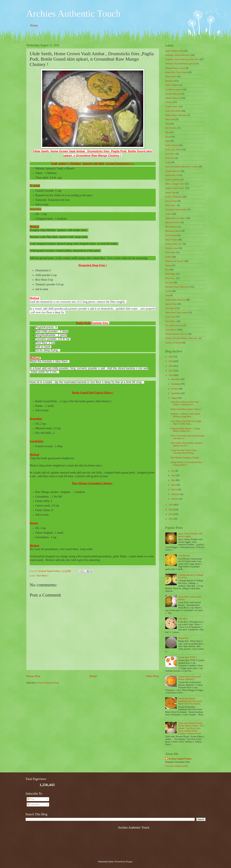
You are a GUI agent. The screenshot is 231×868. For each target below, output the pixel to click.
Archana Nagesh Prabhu (180, 759)
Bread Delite (171, 77)
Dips (167, 132)
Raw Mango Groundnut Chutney (185, 458)
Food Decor (171, 154)
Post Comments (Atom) (49, 683)
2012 (171, 519)
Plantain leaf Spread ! (175, 261)
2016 (171, 375)
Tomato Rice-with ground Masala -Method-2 (189, 678)
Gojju (168, 162)
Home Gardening (173, 180)
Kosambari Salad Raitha (176, 210)
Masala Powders (172, 222)
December (176, 379)
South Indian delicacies (175, 300)
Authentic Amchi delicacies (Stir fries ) (182, 59)
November (176, 384)
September (176, 393)
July (173, 471)
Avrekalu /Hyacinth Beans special (180, 64)
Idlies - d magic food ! (175, 184)
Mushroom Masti (173, 231)
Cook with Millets (173, 111)
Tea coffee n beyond (174, 325)
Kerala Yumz (171, 201)
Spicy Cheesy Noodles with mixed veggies (190, 535)
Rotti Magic (171, 274)
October (175, 389)
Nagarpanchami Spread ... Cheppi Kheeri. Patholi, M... (185, 430)
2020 (171, 357)
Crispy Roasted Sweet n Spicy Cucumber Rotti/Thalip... (184, 452)
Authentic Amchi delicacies (177, 55)
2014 (171, 510)
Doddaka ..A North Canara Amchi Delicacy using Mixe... (186, 415)
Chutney (169, 102)
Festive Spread (172, 145)
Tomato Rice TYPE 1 (188, 657)
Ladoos (169, 214)
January (175, 499)
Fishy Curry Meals (173, 150)
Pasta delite (170, 252)
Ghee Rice (183, 619)
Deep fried (170, 119)
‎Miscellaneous (172, 227)
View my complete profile (177, 766)
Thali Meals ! (42, 576)
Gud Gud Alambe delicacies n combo (182, 167)
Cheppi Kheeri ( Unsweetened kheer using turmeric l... (187, 464)
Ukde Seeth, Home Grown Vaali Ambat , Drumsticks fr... (185, 403)
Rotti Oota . (170, 278)
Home (34, 25)
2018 (171, 366)
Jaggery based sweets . (175, 188)
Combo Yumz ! (172, 107)
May (173, 480)
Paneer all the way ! (174, 244)
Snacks (168, 291)
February (175, 494)
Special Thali (171, 304)
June (173, 475)
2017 (171, 371)
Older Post (152, 676)
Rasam (168, 265)
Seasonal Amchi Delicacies (177, 287)
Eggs (168, 141)
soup (167, 295)
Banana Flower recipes (175, 68)
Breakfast (169, 81)
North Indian (171, 235)
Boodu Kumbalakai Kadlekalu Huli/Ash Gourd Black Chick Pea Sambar (190, 701)
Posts (31, 799)
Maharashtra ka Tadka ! (176, 218)
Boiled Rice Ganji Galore (176, 72)
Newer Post (33, 676)
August (175, 398)
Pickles (168, 257)
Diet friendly (171, 128)
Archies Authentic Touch (74, 14)
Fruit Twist (170, 158)
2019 (171, 361)
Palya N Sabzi (171, 240)
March (174, 490)
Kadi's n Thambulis (174, 197)
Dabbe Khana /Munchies (176, 115)
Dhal (167, 124)
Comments (33, 805)
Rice (167, 270)
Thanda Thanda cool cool (176, 334)
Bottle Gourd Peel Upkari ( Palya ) (186, 409)
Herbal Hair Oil (172, 175)
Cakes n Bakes (172, 85)
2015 (171, 505)
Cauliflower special (174, 90)
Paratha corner (172, 248)
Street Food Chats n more (176, 313)
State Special (171, 308)
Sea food (169, 283)
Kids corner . (171, 205)
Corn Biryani (184, 556)
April (174, 485)
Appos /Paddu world (174, 51)
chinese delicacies (173, 98)
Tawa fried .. (171, 321)
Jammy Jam (171, 193)
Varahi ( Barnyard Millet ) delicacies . (182, 338)
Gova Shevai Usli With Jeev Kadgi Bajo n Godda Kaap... (186, 423)
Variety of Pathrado (174, 343)
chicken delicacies (173, 94)
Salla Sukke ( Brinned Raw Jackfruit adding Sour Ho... (187, 444)
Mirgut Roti (183, 638)
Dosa (168, 137)
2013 (171, 514)
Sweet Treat (171, 317)
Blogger (129, 862)
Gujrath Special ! (173, 171)
